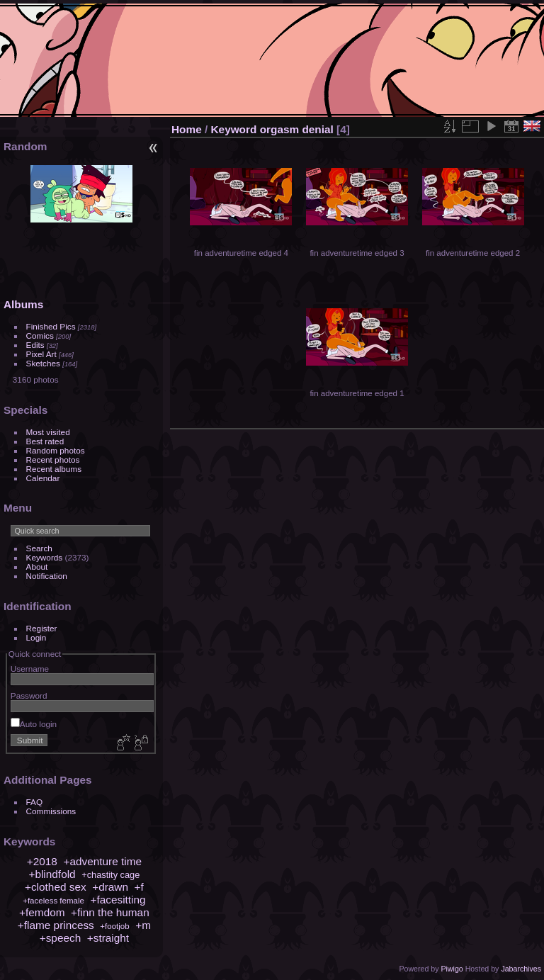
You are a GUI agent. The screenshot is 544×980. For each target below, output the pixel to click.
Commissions (51, 811)
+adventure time (102, 861)
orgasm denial (297, 129)
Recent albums (54, 469)
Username (30, 669)
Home (187, 129)
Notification (47, 576)
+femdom (42, 912)
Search (39, 548)
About (37, 567)
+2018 (42, 861)
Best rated (45, 441)
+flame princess (56, 925)
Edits (35, 345)
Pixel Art (41, 354)
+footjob (114, 926)
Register (42, 628)
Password (29, 695)
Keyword (234, 129)
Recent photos (53, 460)
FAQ (35, 802)
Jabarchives (521, 969)
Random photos (56, 450)
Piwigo (452, 969)
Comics (40, 336)
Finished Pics (51, 326)
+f (139, 887)
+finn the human (110, 912)
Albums (23, 304)
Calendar (43, 478)
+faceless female (53, 901)
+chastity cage (110, 875)
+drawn (110, 887)
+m (143, 925)
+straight (108, 938)
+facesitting (118, 900)
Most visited (48, 432)
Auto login (34, 724)
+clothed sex (56, 887)
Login (36, 637)
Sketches (43, 363)
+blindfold (52, 874)
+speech (61, 938)
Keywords (45, 557)
